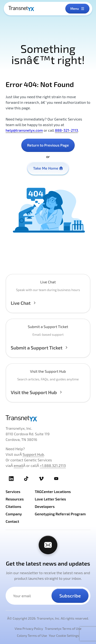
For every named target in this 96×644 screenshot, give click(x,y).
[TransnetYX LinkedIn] (11, 479)
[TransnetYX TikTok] (26, 479)
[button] (48, 300)
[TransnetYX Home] (21, 9)
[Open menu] (77, 9)
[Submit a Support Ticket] (48, 345)
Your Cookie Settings (64, 636)
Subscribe (70, 596)
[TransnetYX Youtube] (56, 479)
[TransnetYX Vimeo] (41, 479)
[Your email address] (31, 596)
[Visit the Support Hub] (48, 389)
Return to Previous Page (48, 145)
